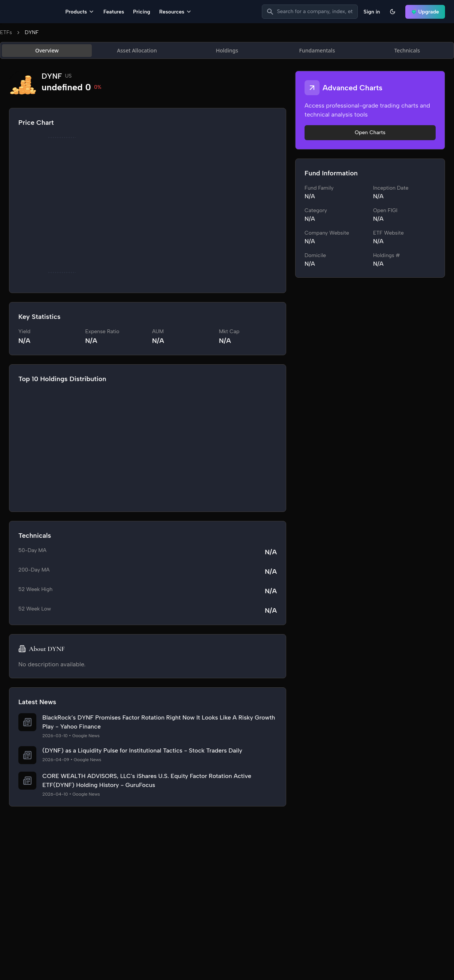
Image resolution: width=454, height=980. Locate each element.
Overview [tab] (47, 51)
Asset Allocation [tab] (137, 51)
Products (127, 12)
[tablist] (227, 51)
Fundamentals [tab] (317, 51)
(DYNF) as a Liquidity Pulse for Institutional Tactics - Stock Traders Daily (142, 751)
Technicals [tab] (407, 51)
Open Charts (370, 133)
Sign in (372, 12)
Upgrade (425, 12)
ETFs (6, 33)
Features (161, 12)
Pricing (189, 12)
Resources (223, 12)
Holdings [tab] (227, 51)
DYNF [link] (32, 33)
